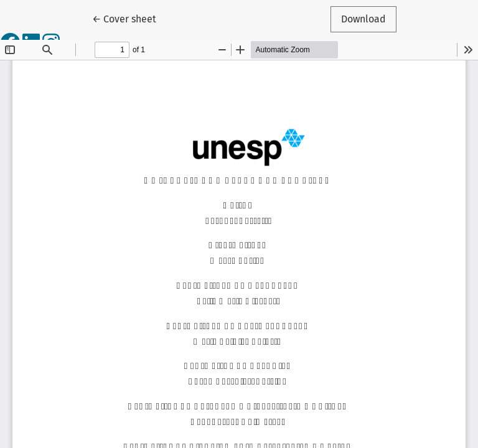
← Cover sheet (129, 18)
